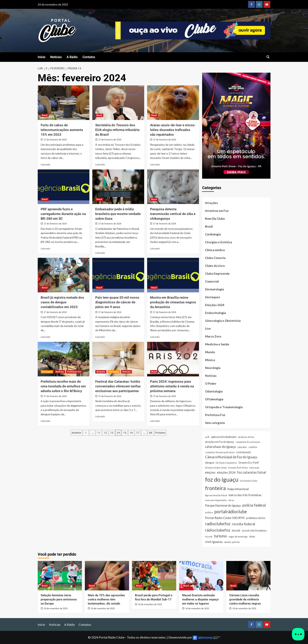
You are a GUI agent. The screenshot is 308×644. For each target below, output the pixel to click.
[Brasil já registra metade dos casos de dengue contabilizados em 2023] (64, 275)
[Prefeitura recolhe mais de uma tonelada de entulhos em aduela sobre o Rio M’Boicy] (64, 359)
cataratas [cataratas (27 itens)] (242, 447)
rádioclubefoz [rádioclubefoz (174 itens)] (218, 530)
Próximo (160, 433)
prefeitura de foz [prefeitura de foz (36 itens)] (256, 518)
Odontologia (214, 391)
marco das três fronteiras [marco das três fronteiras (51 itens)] (245, 495)
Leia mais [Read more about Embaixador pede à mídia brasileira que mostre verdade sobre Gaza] (100, 253)
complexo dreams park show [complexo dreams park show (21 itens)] (220, 452)
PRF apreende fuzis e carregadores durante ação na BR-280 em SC (63, 214)
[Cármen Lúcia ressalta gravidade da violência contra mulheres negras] (248, 576)
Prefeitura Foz (215, 415)
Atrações (211, 203)
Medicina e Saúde (217, 344)
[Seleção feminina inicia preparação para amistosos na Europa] (60, 576)
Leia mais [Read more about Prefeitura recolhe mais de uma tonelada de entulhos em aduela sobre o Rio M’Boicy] (45, 421)
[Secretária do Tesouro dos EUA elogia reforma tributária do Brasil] (118, 103)
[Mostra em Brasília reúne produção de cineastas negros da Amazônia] (173, 275)
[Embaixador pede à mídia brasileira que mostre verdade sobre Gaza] (118, 187)
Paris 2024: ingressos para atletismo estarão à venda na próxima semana (172, 386)
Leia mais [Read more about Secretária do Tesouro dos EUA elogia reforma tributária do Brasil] (100, 164)
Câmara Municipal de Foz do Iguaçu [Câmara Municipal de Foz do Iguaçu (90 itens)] (231, 457)
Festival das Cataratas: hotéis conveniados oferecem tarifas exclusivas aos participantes (118, 386)
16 (131, 433)
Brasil (209, 226)
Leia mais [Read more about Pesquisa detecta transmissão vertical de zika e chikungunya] (155, 248)
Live (208, 328)
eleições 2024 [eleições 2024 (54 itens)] (226, 472)
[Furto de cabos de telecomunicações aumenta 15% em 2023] (64, 103)
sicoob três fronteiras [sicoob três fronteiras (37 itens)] (254, 531)
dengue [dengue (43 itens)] (210, 462)
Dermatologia (214, 289)
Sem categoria (215, 423)
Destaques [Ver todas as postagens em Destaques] (47, 372)
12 (105, 433)
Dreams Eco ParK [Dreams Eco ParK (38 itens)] (249, 463)
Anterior (76, 433)
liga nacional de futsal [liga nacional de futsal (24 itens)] (216, 495)
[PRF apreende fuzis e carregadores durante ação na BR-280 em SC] (64, 187)
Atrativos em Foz (217, 211)
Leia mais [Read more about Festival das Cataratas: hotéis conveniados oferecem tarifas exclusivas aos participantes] (100, 416)
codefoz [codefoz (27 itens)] (253, 447)
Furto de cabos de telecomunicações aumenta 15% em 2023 (62, 130)
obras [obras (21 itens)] (231, 500)
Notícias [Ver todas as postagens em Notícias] (60, 372)
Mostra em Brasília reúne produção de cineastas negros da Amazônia (173, 302)
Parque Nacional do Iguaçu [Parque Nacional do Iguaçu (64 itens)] (223, 505)
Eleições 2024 (215, 305)
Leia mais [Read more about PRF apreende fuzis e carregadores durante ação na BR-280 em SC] (45, 248)
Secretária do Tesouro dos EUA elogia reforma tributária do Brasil (117, 130)
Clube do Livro (215, 266)
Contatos (89, 57)
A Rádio (72, 57)
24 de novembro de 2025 (56, 609)
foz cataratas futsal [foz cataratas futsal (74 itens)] (252, 472)
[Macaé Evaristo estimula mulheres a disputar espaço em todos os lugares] (201, 576)
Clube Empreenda (217, 274)
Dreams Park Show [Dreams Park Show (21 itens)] (238, 468)
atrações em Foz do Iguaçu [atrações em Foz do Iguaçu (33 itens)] (220, 442)
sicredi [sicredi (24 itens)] (209, 537)
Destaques (213, 297)
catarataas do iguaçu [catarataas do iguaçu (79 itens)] (220, 447)
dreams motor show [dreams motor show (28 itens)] (216, 468)
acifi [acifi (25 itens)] (207, 437)
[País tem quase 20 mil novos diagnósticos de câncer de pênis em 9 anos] (118, 275)
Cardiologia (213, 234)
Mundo (210, 352)
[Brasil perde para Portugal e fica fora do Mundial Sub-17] (154, 576)
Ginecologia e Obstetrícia (223, 321)
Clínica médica (215, 250)
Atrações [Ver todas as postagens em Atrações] (101, 372)
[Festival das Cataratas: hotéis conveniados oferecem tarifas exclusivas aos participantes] (118, 359)
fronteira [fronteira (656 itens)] (215, 488)
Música (210, 360)
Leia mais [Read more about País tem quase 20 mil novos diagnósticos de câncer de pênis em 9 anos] (100, 337)
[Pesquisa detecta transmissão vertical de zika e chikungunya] (173, 187)
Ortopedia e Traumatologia (224, 407)
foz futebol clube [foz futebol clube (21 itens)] (249, 481)
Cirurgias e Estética (219, 242)
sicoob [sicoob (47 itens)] (236, 530)
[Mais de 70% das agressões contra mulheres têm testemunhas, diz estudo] (107, 576)
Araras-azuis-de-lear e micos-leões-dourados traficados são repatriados (173, 130)
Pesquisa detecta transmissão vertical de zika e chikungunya (173, 214)
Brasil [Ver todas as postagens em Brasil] (45, 115)
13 (112, 433)
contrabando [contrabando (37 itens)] (243, 452)
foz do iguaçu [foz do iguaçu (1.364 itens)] (222, 479)
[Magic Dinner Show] (236, 125)
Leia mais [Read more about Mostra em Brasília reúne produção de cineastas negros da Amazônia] (155, 337)
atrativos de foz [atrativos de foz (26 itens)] (246, 437)
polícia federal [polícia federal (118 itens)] (254, 505)
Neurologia (213, 368)
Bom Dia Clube (215, 219)
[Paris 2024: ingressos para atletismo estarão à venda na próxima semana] (173, 359)
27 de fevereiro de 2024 (55, 140)
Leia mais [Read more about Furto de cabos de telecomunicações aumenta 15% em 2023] (45, 164)
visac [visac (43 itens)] (252, 536)
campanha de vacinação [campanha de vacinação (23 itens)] (248, 442)
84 (151, 433)
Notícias (56, 57)
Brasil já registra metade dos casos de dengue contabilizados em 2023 (62, 302)
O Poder (211, 383)
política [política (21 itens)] (209, 512)
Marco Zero (213, 336)
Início (42, 57)
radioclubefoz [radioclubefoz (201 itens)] (218, 524)
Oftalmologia (214, 399)
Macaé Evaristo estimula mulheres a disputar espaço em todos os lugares (200, 599)
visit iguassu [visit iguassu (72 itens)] (214, 542)
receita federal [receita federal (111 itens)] (243, 524)
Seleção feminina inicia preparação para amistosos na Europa (59, 599)
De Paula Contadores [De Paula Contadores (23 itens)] (226, 463)
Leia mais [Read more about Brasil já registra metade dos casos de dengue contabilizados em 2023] (45, 337)
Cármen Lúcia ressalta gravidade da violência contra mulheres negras (245, 599)
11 (99, 433)
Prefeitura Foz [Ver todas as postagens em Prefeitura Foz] (74, 372)
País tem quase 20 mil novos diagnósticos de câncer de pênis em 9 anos (117, 302)
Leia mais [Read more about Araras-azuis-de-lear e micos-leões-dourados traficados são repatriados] (155, 164)
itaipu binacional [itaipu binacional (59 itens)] (238, 489)
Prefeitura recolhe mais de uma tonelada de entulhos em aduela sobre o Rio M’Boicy (63, 386)
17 (138, 433)
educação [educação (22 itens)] (254, 468)
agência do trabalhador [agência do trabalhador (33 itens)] (224, 437)
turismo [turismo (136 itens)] (220, 536)
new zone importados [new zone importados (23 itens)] (216, 500)
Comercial (212, 281)
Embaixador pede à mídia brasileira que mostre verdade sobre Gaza (118, 214)
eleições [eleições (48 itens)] (210, 472)
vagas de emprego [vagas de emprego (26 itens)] (238, 537)
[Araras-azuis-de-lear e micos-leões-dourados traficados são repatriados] (173, 103)
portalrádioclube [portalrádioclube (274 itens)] (231, 512)
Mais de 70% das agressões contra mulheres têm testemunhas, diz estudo (106, 599)
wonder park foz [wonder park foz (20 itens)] (232, 542)
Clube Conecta (215, 258)
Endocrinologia (215, 313)
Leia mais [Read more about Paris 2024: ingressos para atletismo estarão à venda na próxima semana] (155, 421)
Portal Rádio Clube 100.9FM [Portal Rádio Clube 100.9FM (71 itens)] (225, 518)
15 (125, 433)
